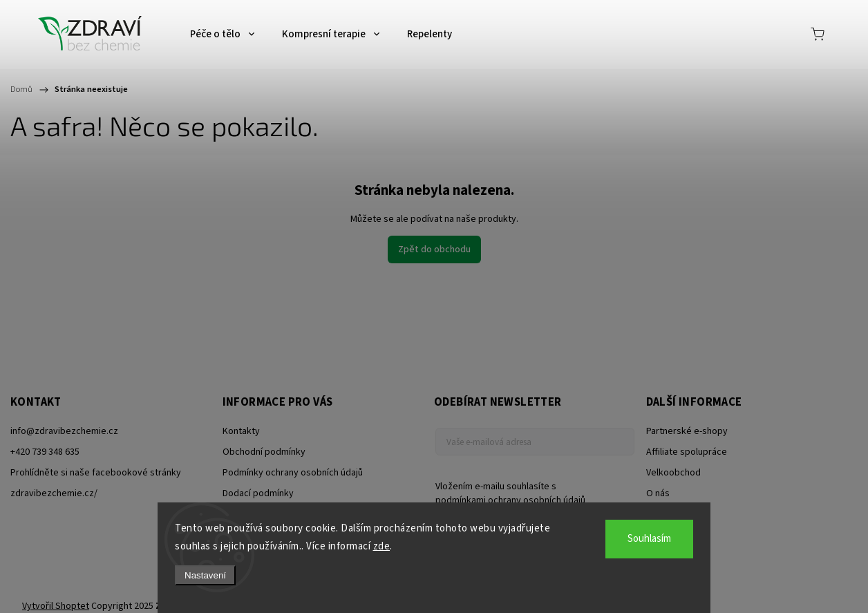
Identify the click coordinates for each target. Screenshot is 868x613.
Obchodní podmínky (264, 452)
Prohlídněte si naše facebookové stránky (96, 473)
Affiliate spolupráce (687, 452)
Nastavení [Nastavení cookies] (205, 575)
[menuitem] (222, 35)
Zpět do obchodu (434, 249)
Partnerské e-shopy (687, 431)
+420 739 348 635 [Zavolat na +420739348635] (45, 452)
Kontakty (241, 431)
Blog (655, 514)
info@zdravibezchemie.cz (64, 431)
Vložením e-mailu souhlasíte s (528, 493)
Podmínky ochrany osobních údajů (293, 473)
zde (382, 546)
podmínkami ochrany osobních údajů (510, 500)
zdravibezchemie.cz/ (54, 493)
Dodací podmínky (258, 493)
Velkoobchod (673, 473)
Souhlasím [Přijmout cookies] (649, 539)
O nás (658, 493)
